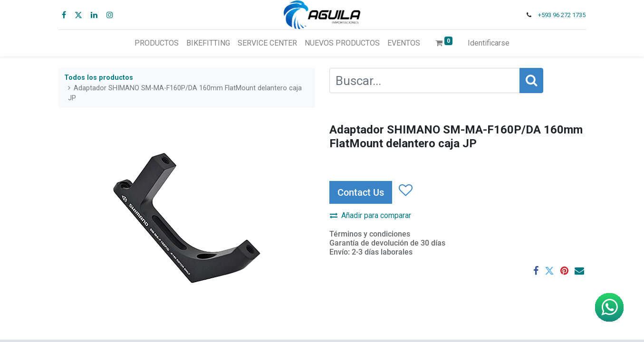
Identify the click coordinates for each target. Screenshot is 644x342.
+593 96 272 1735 (562, 15)
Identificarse (489, 43)
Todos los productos (99, 78)
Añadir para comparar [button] (370, 215)
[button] (405, 190)
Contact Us (361, 192)
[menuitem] (157, 43)
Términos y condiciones (370, 234)
